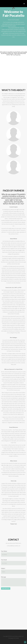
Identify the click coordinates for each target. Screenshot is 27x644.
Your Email (4, 560)
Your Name (4, 551)
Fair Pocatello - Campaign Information (13, 8)
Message (3, 577)
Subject (3, 568)
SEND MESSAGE (6, 588)
